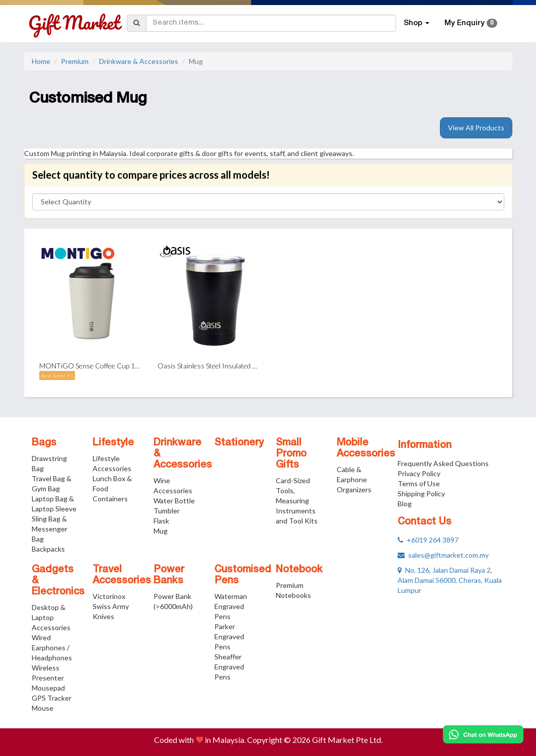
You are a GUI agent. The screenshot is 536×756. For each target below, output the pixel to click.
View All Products (476, 128)
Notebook (299, 570)
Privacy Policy (419, 473)
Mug (161, 531)
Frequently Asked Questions (443, 463)
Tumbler (167, 511)
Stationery (239, 443)
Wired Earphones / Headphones (52, 648)
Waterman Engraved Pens (231, 606)
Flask (161, 521)
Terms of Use (419, 483)
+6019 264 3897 (428, 540)
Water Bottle (174, 501)
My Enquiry (471, 23)
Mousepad (48, 688)
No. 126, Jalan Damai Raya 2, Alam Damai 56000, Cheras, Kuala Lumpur (450, 580)
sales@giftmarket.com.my (443, 555)
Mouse (43, 708)
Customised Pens (243, 575)
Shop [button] (416, 23)
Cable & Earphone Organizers (354, 479)
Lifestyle (113, 443)
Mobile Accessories (366, 448)
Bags (44, 443)
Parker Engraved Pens (229, 636)
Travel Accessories (122, 575)
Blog (405, 504)
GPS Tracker (52, 698)
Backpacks (48, 549)
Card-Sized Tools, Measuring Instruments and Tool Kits (297, 501)
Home (41, 61)
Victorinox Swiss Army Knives (111, 606)
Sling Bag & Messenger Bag (50, 529)
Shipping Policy (421, 494)
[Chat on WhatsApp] (483, 734)
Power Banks (169, 575)
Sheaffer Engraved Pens (229, 667)
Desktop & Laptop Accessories (51, 617)
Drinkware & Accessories (139, 61)
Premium (75, 61)
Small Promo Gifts (291, 454)
